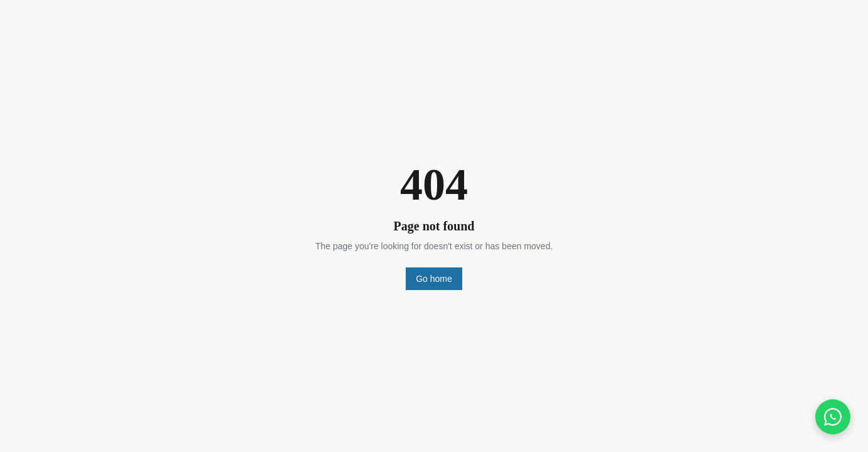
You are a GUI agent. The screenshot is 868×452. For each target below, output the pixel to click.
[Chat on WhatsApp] (833, 417)
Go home (434, 279)
